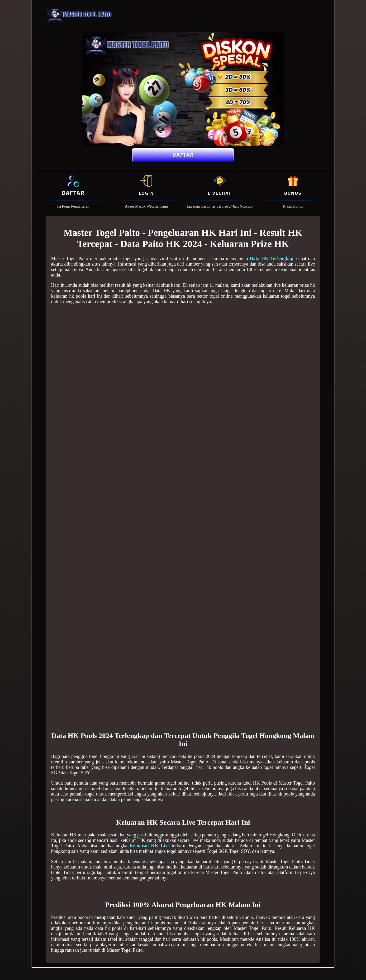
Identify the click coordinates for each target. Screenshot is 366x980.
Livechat (219, 193)
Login (146, 193)
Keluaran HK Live (150, 846)
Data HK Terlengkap (271, 258)
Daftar (183, 155)
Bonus (293, 193)
